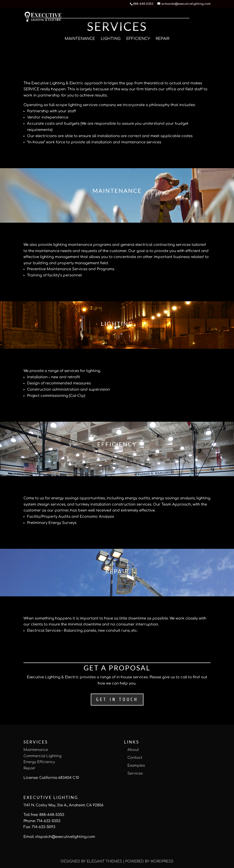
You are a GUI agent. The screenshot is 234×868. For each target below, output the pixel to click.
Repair (163, 39)
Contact (135, 758)
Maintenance (80, 39)
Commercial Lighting (43, 756)
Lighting (111, 39)
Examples (136, 766)
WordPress (162, 861)
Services (135, 774)
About (133, 750)
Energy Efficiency (39, 762)
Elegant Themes (104, 861)
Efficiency (138, 39)
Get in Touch (117, 699)
